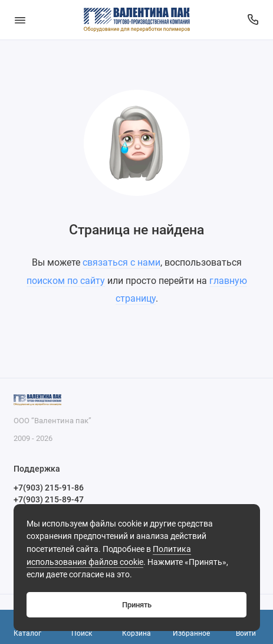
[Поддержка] (254, 20)
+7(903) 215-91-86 (49, 488)
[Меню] (20, 20)
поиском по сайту (66, 281)
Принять (137, 605)
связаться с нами (121, 262)
